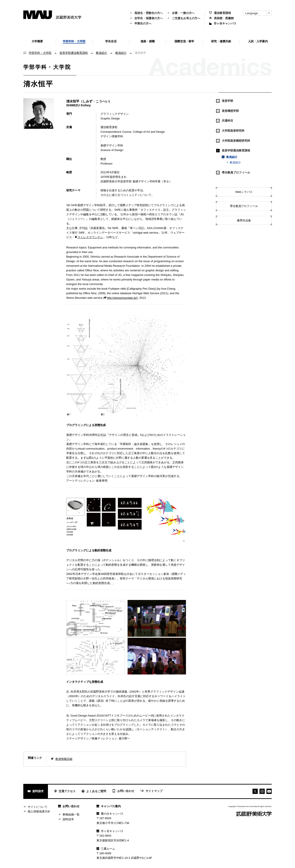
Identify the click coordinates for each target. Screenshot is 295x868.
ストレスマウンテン (89, 237)
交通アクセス (65, 792)
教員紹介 (102, 53)
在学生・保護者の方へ (146, 18)
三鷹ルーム (106, 849)
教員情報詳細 (64, 759)
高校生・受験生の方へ (146, 13)
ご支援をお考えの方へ (184, 18)
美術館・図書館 (221, 18)
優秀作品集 (244, 220)
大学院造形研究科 (230, 131)
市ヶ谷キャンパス (223, 23)
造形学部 (225, 101)
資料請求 (36, 792)
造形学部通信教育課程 (74, 53)
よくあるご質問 (94, 792)
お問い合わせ (123, 791)
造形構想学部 (227, 111)
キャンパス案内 (109, 806)
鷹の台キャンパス (110, 814)
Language (258, 13)
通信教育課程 (220, 13)
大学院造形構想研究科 (233, 141)
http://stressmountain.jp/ (120, 298)
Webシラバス (244, 192)
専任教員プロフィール (233, 173)
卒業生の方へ (141, 23)
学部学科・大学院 (40, 53)
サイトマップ (151, 791)
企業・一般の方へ (181, 13)
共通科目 (225, 121)
